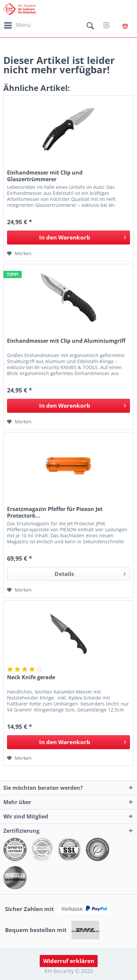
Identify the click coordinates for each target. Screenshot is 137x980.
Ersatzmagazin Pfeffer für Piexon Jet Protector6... (55, 512)
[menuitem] (16, 25)
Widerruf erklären (69, 961)
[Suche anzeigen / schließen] (90, 27)
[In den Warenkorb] (68, 238)
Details (90, 573)
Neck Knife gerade (31, 677)
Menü (17, 24)
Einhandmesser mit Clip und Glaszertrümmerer (45, 176)
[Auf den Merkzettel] (19, 253)
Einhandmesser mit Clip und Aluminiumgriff (66, 341)
